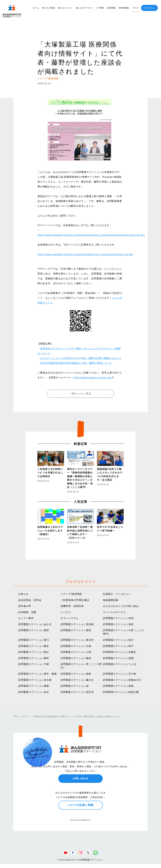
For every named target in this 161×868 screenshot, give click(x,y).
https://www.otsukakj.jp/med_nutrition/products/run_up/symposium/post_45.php (85, 254)
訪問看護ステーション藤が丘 (77, 680)
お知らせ (23, 594)
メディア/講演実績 (71, 594)
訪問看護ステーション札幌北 (120, 652)
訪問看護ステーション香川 (34, 640)
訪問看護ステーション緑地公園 (121, 692)
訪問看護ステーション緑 (75, 686)
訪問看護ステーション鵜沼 (76, 630)
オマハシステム (69, 618)
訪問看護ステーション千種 (34, 664)
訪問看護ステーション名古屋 (35, 680)
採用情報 (111, 8)
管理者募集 (124, 8)
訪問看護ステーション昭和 (34, 658)
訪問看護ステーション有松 (118, 624)
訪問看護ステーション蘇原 (76, 658)
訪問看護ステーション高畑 (118, 658)
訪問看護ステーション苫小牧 (120, 674)
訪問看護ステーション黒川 (118, 640)
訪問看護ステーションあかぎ (35, 624)
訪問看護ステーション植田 (34, 630)
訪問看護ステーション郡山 (34, 652)
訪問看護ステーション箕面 (118, 686)
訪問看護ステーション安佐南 (77, 624)
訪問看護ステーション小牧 (76, 652)
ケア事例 (100, 8)
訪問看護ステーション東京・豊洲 (37, 674)
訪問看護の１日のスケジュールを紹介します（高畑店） (50, 530)
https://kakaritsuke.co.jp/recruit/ (92, 377)
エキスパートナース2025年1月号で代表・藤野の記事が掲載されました (81, 358)
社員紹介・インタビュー (117, 594)
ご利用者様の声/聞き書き (75, 600)
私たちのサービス (84, 8)
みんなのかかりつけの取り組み (121, 606)
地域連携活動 (111, 600)
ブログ (135, 8)
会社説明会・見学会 (30, 600)
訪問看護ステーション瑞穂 (34, 686)
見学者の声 (25, 606)
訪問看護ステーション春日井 (77, 640)
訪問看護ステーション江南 (76, 646)
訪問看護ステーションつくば (120, 664)
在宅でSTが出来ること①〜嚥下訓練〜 (110, 529)
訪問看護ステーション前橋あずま (122, 680)
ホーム (36, 8)
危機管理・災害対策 (72, 606)
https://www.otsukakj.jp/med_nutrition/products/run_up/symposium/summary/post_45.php (91, 235)
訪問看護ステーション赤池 (118, 618)
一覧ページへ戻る (80, 394)
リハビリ (66, 612)
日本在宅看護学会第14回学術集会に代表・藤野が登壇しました (76, 363)
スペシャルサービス (114, 612)
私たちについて (65, 8)
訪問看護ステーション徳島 (76, 674)
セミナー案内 (26, 618)
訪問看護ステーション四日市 (77, 692)
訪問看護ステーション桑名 (34, 646)
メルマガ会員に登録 (80, 805)
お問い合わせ (149, 8)
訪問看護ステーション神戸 (118, 646)
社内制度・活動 (27, 612)
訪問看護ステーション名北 (34, 692)
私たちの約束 (49, 8)
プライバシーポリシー (80, 820)
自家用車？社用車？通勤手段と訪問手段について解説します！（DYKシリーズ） (80, 532)
